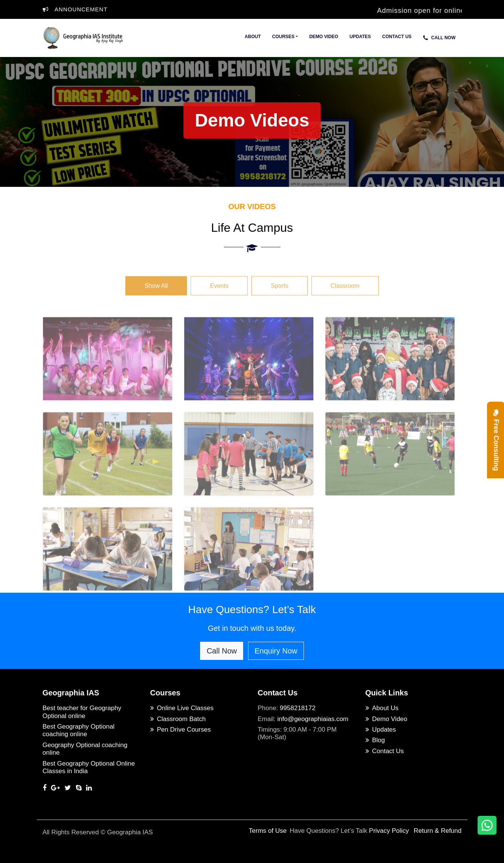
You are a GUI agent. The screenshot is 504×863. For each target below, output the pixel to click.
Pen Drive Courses (181, 730)
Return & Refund (438, 831)
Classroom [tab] (345, 297)
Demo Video (324, 37)
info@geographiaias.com (313, 719)
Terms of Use (268, 831)
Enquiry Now (276, 651)
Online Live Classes (182, 708)
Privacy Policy (389, 831)
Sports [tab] (279, 297)
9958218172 (298, 708)
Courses (283, 37)
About (253, 37)
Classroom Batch (178, 719)
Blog (375, 740)
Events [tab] (219, 297)
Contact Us (397, 37)
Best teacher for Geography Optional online (82, 712)
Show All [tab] (156, 297)
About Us (382, 708)
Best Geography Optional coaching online (79, 730)
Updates (360, 37)
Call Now (439, 38)
